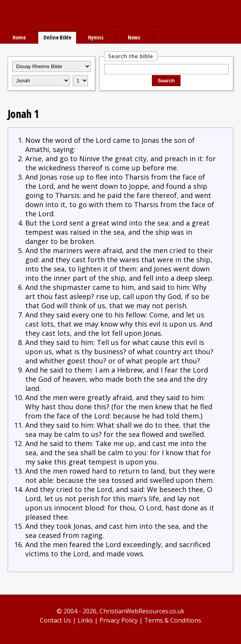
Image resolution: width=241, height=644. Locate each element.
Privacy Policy (119, 620)
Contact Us (55, 620)
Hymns (96, 37)
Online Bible (57, 37)
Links (85, 620)
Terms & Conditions (173, 620)
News (134, 37)
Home (19, 37)
